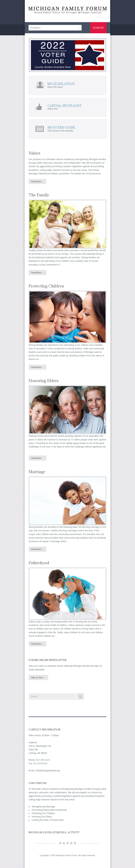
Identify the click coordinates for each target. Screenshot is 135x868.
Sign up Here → (38, 677)
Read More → (37, 181)
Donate (98, 28)
